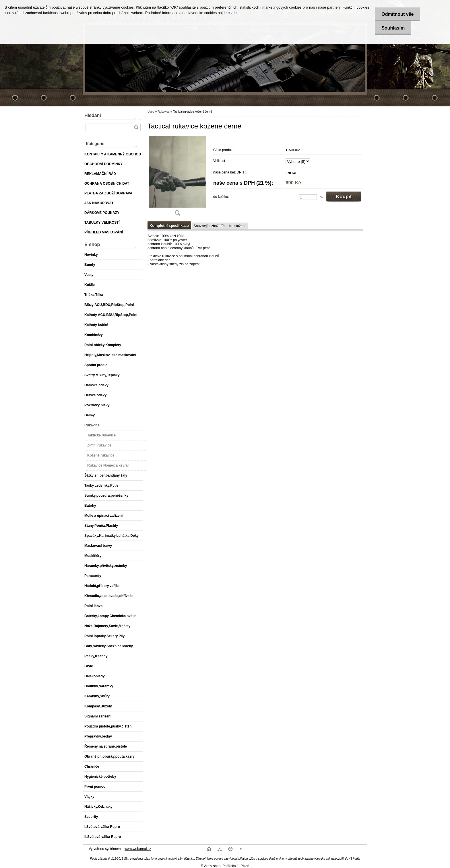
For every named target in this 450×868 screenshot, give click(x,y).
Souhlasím (392, 28)
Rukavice (163, 112)
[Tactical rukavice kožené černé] (178, 178)
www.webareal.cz (138, 849)
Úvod (151, 112)
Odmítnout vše (396, 14)
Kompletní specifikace (169, 226)
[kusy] (308, 197)
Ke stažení (237, 226)
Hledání (93, 115)
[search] (136, 127)
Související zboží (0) (209, 226)
